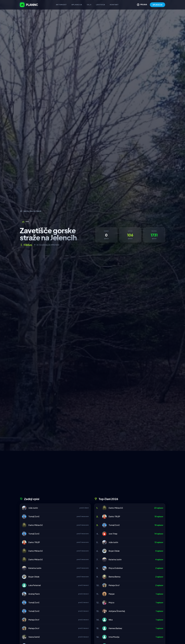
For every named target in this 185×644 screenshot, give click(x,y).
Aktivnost (61, 5)
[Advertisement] (92, 475)
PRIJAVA (142, 5)
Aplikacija (77, 5)
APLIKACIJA (158, 5)
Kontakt (114, 5)
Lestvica (101, 5)
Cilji (89, 5)
